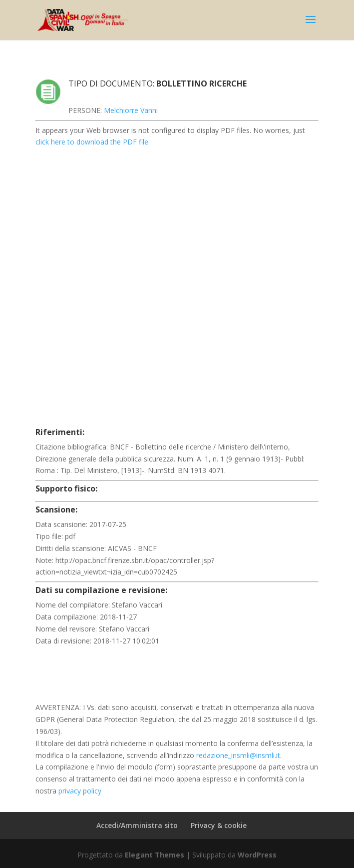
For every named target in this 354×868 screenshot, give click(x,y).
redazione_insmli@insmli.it (238, 755)
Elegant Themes (155, 855)
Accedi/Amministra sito (137, 825)
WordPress (257, 855)
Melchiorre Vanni (131, 110)
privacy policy (80, 791)
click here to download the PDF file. (93, 142)
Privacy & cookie (219, 825)
